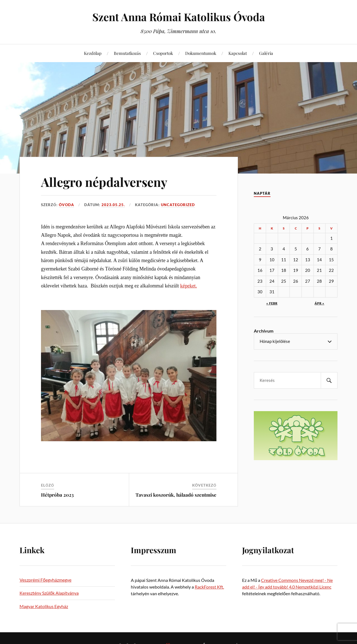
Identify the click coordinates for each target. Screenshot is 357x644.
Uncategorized (178, 205)
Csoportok (163, 53)
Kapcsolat (238, 53)
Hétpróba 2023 (57, 495)
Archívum (264, 331)
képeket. (189, 286)
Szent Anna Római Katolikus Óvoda (179, 17)
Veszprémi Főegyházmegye (45, 580)
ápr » (319, 303)
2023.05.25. (113, 205)
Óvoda (67, 205)
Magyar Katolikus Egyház (44, 606)
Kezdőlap (93, 53)
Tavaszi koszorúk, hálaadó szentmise (176, 495)
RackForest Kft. (209, 587)
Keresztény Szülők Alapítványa (49, 593)
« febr (272, 303)
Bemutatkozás (127, 53)
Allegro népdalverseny (104, 182)
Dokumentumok (201, 53)
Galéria (266, 53)
